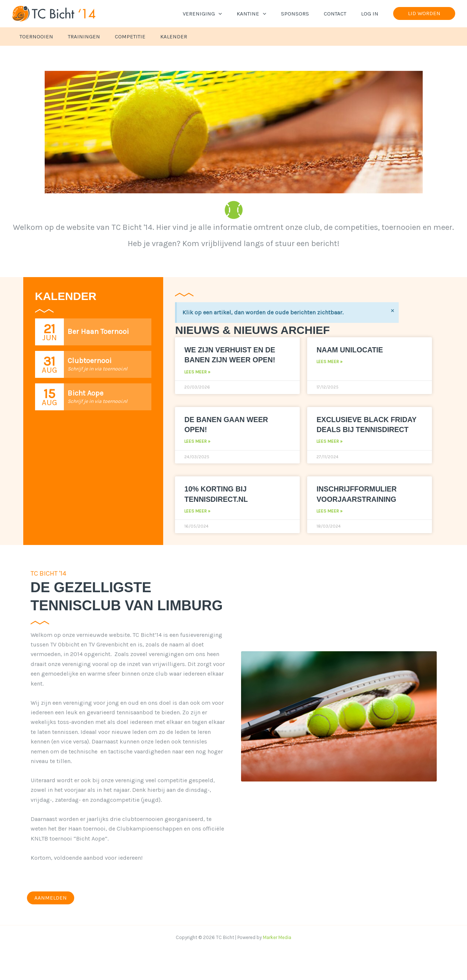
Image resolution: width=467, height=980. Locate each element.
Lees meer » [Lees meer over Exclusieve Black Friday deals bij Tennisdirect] (329, 452)
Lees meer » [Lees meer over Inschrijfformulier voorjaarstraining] (329, 521)
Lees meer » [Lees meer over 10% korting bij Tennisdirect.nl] (197, 521)
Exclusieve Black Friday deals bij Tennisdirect (356, 429)
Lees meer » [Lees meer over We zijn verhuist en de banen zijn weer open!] (197, 372)
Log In (372, 14)
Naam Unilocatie (353, 350)
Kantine (264, 14)
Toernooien (35, 37)
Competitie (121, 37)
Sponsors (304, 14)
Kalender (161, 37)
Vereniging (219, 14)
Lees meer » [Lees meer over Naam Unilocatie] (329, 362)
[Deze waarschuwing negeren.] (392, 311)
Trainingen (78, 37)
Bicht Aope (85, 393)
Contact (341, 14)
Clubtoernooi (90, 361)
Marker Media (277, 948)
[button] (235, 14)
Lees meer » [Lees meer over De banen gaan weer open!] (197, 441)
